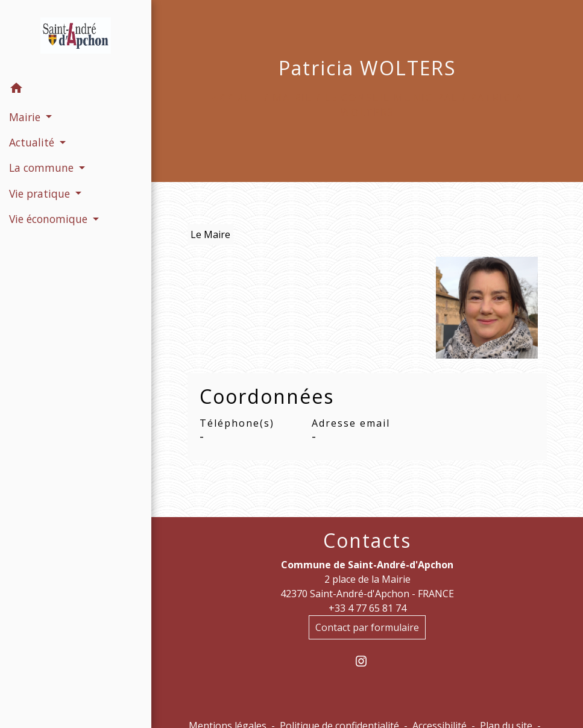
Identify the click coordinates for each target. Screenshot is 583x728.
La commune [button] (43, 168)
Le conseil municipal (391, 98)
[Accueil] (76, 38)
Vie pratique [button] (41, 193)
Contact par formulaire (367, 627)
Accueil (236, 98)
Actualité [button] (33, 142)
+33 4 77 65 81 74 (367, 608)
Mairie (292, 98)
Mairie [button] (26, 117)
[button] (76, 90)
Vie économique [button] (50, 219)
